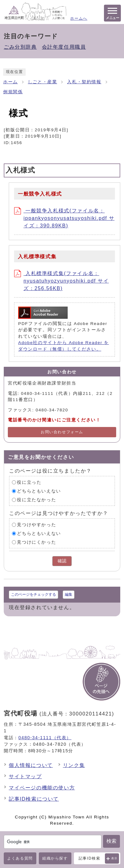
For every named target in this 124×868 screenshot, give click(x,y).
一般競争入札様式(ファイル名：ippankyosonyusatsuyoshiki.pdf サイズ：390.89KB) (64, 218)
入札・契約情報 (84, 82)
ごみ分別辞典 (20, 47)
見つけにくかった (36, 542)
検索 (111, 841)
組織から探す (55, 858)
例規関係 (13, 92)
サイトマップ (25, 776)
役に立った (29, 482)
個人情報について (31, 765)
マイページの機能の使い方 (42, 788)
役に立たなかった (36, 499)
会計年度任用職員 (64, 47)
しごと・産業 (43, 82)
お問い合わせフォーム (62, 432)
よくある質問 (20, 858)
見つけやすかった (36, 524)
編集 (69, 594)
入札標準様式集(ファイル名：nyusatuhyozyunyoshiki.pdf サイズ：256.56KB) (61, 281)
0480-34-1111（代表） (45, 738)
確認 (62, 561)
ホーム (10, 82)
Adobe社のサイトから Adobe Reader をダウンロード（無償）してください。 (64, 346)
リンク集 (74, 765)
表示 (114, 858)
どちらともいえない (39, 491)
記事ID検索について (34, 799)
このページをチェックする (34, 594)
